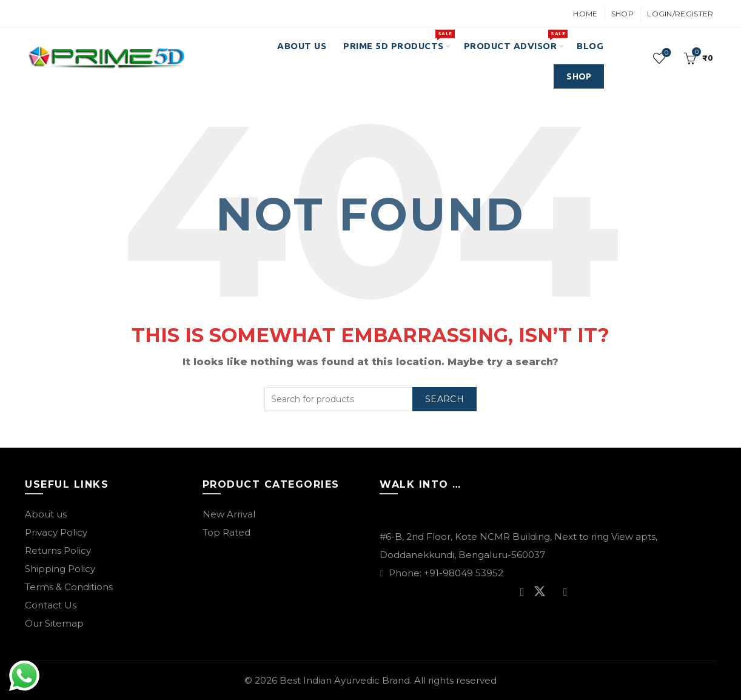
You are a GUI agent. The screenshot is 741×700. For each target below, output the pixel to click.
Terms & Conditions (69, 587)
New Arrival (229, 514)
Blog (590, 46)
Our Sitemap (54, 623)
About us (46, 514)
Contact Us (51, 605)
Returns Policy (58, 550)
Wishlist (666, 53)
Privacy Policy (56, 532)
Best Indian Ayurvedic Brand (345, 680)
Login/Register (680, 14)
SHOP (579, 76)
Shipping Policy (60, 569)
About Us (302, 46)
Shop (622, 14)
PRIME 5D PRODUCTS (397, 40)
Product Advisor (515, 40)
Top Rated (226, 532)
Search (444, 399)
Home (585, 14)
